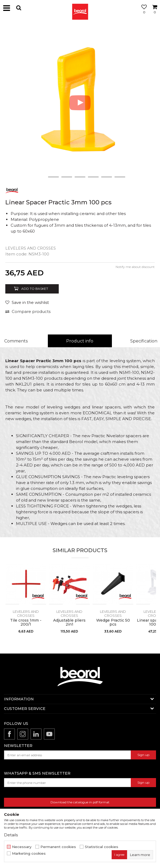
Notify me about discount (135, 267)
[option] (80, 103)
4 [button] (80, 177)
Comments (16, 341)
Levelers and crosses (31, 248)
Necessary (22, 847)
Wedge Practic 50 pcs (113, 622)
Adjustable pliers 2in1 (69, 622)
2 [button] (54, 177)
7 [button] (120, 177)
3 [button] (67, 177)
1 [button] (40, 177)
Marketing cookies (29, 853)
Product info (80, 341)
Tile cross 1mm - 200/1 (26, 622)
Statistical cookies (102, 847)
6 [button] (107, 177)
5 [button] (93, 177)
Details (11, 835)
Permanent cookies (58, 847)
